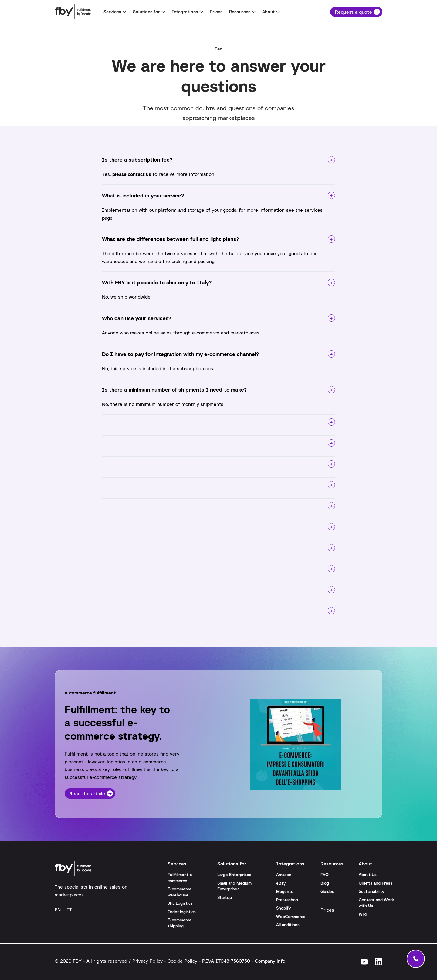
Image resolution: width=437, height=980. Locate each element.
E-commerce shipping (180, 923)
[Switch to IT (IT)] (69, 909)
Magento (285, 891)
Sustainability (371, 891)
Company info (270, 961)
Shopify (283, 908)
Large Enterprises (234, 875)
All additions (288, 925)
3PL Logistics (180, 903)
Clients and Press (376, 883)
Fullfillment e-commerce (181, 878)
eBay (281, 883)
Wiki (363, 914)
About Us (368, 875)
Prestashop (287, 900)
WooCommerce (291, 917)
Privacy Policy (147, 961)
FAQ (325, 875)
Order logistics (182, 912)
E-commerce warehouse (180, 892)
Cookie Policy (182, 961)
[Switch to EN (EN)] (58, 909)
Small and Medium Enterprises (234, 886)
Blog (325, 883)
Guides (327, 891)
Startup (225, 897)
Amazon (284, 875)
